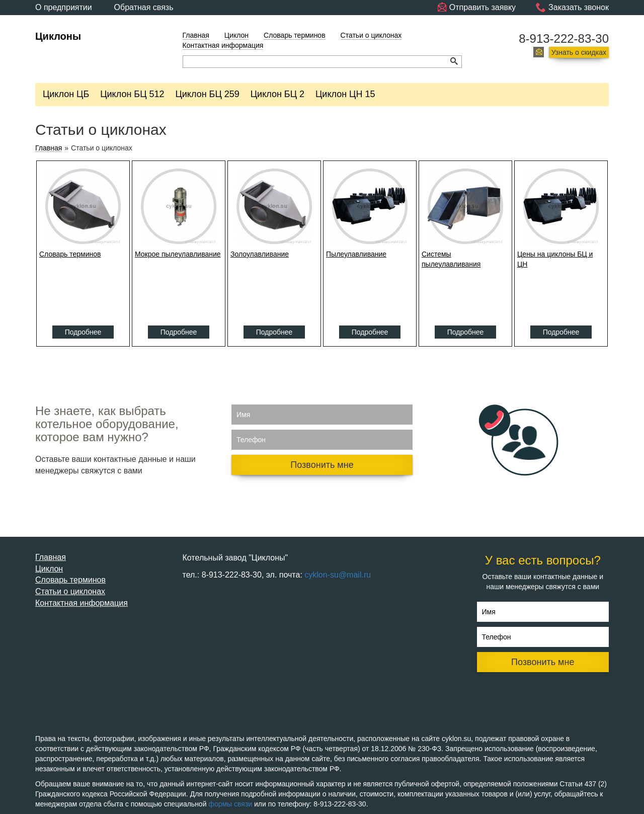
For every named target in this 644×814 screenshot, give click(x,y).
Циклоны (58, 36)
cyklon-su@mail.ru (338, 575)
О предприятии (64, 7)
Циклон (236, 35)
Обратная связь (144, 7)
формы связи (230, 804)
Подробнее (83, 332)
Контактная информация (223, 45)
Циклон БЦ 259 (208, 94)
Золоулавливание (260, 254)
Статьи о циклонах (371, 35)
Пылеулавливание (356, 254)
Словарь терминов (295, 35)
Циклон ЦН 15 (345, 94)
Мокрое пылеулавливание (178, 254)
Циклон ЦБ (66, 94)
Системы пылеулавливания (451, 259)
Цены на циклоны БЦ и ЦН (555, 259)
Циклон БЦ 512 (132, 94)
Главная (196, 35)
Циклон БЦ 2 (277, 94)
